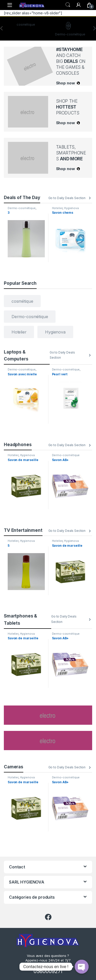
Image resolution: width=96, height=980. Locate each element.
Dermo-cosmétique (22, 208)
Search (68, 5)
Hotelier (57, 208)
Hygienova (71, 208)
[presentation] (95, 28)
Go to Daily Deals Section (67, 198)
